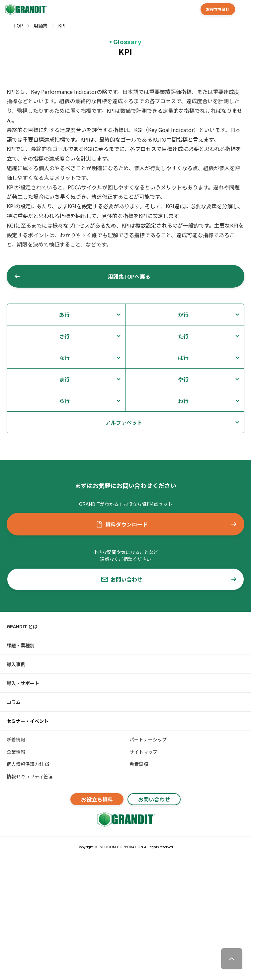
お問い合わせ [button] (169, 579)
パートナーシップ (148, 739)
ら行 (64, 401)
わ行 (183, 401)
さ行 (64, 336)
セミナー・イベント (28, 721)
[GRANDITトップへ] (126, 819)
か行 (183, 315)
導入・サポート (23, 683)
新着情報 (16, 739)
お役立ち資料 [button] (218, 9)
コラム (14, 702)
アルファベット (124, 422)
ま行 (64, 379)
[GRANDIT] (26, 9)
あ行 (64, 315)
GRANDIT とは (22, 626)
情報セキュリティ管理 (30, 776)
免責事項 (139, 764)
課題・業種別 (21, 645)
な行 (64, 358)
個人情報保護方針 (28, 764)
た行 (183, 336)
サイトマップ (143, 752)
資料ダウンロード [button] (167, 524)
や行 (183, 379)
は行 (183, 358)
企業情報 (16, 752)
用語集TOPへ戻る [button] (82, 276)
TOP (18, 26)
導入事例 (16, 664)
